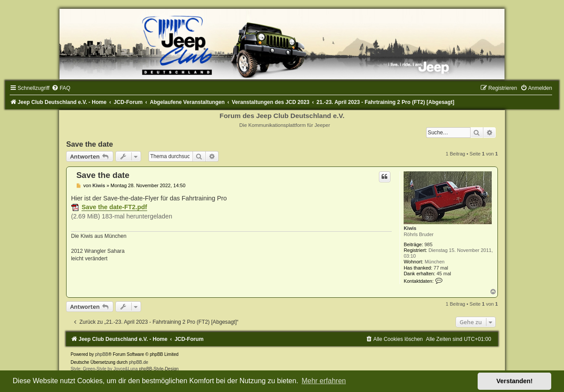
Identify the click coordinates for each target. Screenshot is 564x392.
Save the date (89, 144)
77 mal (441, 268)
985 (428, 244)
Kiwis (410, 228)
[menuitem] (61, 88)
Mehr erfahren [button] (324, 381)
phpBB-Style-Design (159, 369)
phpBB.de (138, 362)
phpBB (102, 354)
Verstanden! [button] (515, 381)
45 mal (444, 274)
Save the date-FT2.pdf (114, 207)
